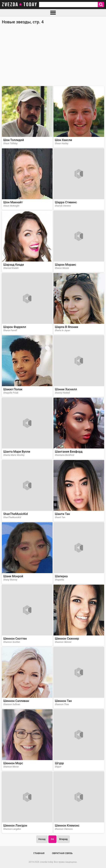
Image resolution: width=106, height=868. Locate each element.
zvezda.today (47, 862)
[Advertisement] (53, 57)
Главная (39, 853)
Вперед (64, 839)
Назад (42, 839)
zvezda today (20, 5)
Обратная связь (62, 853)
